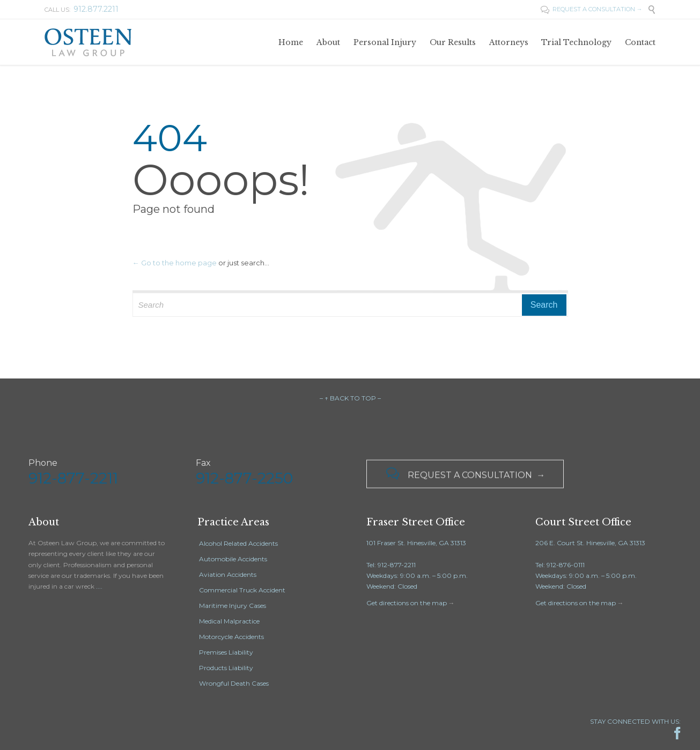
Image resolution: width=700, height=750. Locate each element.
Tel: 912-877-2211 (391, 565)
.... (99, 586)
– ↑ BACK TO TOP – (350, 398)
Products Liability (226, 668)
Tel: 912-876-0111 (560, 565)
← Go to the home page (175, 263)
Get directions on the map (407, 603)
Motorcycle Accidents (231, 637)
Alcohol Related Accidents (238, 543)
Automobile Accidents (233, 559)
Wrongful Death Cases (234, 683)
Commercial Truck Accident (242, 590)
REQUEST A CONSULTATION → (592, 9)
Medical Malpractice (229, 621)
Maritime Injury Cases (233, 606)
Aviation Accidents (228, 574)
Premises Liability (226, 652)
